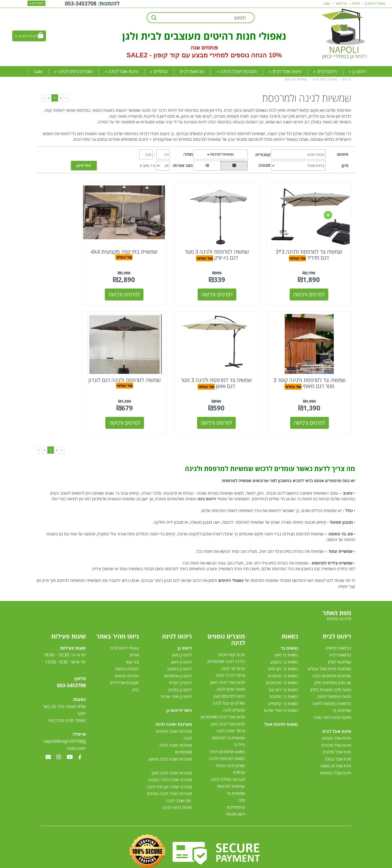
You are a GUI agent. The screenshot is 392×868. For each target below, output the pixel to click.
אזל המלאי (299, 248)
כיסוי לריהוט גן (179, 690)
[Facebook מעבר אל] (80, 737)
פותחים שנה (204, 48)
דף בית (347, 79)
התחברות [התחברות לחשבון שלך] (36, 3)
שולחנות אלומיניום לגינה (332, 656)
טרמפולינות (236, 787)
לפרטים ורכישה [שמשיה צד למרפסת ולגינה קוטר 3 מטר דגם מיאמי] (77, 284)
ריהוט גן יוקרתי (180, 663)
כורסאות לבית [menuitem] (192, 71)
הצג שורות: (183, 165)
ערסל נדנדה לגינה (230, 655)
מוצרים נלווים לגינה (325, 79)
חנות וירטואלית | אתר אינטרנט (162, 863)
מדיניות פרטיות (127, 656)
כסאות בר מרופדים (283, 656)
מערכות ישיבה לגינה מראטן (170, 739)
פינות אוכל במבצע (336, 718)
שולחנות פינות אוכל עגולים (330, 649)
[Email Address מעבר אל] (48, 737)
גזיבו (242, 780)
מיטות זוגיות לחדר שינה (332, 697)
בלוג (135, 669)
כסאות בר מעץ (286, 635)
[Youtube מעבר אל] (70, 737)
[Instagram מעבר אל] (59, 737)
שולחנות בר (342, 690)
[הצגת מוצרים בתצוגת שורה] (207, 166)
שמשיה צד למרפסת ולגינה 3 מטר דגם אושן (315, 363)
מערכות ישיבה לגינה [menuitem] (237, 71)
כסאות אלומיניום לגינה (227, 732)
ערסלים (239, 752)
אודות (134, 635)
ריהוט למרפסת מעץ (229, 676)
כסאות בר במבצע (284, 642)
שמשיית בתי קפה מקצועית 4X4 (156, 245)
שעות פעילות (68, 616)
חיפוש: (342, 154)
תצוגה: (264, 165)
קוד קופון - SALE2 (153, 55)
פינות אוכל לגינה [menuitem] (121, 71)
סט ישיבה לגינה (178, 780)
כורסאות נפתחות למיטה (332, 683)
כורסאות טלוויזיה (338, 628)
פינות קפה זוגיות (232, 635)
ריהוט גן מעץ (182, 635)
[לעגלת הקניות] (29, 36)
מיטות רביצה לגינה (177, 788)
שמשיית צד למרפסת (228, 718)
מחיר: (188, 154)
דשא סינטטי (235, 794)
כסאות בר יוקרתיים (283, 649)
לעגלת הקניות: (27, 36)
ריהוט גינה (207, 479)
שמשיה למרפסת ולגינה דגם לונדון (236, 363)
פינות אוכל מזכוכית (336, 725)
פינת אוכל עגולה (338, 739)
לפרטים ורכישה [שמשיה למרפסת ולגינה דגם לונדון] (236, 403)
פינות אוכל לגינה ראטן (228, 662)
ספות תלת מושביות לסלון (331, 669)
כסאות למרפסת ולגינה (227, 739)
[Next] (48, 98)
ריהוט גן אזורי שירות (176, 677)
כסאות (290, 616)
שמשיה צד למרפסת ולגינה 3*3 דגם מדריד (315, 245)
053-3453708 (71, 665)
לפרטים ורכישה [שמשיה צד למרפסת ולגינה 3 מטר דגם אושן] (316, 403)
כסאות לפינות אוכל (281, 704)
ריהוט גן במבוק (180, 669)
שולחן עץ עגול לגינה (229, 683)
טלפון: (80, 658)
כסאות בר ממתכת (283, 677)
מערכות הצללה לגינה (228, 759)
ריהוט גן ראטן (182, 642)
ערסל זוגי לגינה (233, 649)
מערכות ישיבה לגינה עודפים (169, 774)
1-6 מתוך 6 (148, 166)
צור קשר (132, 642)
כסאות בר (289, 628)
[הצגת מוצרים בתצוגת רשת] (234, 166)
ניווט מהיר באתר (118, 616)
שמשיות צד (236, 773)
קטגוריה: (263, 154)
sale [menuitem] (38, 71)
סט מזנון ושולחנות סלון (333, 663)
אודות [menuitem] (356, 3)
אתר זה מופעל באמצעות (196, 863)
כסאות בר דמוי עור (283, 669)
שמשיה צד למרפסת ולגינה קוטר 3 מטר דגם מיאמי (77, 245)
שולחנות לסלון (340, 642)
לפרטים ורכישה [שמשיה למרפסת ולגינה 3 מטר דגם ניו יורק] (236, 284)
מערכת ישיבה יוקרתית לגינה (169, 767)
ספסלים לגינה (234, 690)
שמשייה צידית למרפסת (332, 543)
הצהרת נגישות (127, 649)
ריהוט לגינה (177, 616)
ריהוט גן (185, 628)
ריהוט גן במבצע (180, 649)
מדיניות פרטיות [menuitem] (339, 599)
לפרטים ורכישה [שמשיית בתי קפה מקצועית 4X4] (156, 284)
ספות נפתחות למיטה (334, 677)
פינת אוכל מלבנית (337, 732)
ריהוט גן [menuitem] (358, 71)
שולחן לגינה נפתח (230, 746)
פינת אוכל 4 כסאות (336, 746)
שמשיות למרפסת (296, 79)
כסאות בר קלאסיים (283, 683)
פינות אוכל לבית (337, 711)
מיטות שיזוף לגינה (231, 669)
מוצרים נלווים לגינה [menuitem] (73, 71)
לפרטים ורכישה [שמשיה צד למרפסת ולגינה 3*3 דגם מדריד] (316, 284)
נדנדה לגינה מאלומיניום (226, 641)
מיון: (345, 165)
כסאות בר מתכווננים (281, 663)
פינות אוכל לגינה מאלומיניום (223, 697)
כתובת (80, 680)
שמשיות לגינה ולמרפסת (307, 98)
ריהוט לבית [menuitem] (325, 71)
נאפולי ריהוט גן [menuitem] (375, 3)
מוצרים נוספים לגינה (226, 619)
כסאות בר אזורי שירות (281, 690)
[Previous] (61, 98)
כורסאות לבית (340, 635)
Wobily (214, 863)
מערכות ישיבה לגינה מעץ (172, 753)
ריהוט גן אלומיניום (178, 656)
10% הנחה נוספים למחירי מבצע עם (232, 55)
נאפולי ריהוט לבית (125, 628)
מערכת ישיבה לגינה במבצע (170, 760)
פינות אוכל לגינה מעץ (228, 704)
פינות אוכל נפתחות (336, 753)
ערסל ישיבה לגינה (231, 711)
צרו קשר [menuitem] (341, 3)
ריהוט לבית (337, 616)
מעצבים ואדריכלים (124, 663)
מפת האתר (337, 593)
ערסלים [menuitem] (159, 71)
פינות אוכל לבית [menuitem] (285, 71)
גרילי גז (240, 725)
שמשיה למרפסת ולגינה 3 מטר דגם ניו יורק (236, 245)
